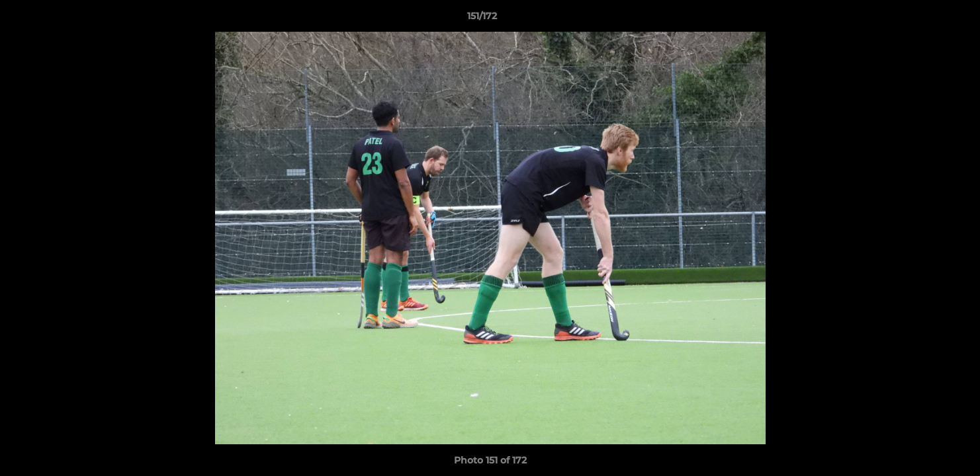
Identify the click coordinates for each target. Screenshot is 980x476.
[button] (924, 19)
